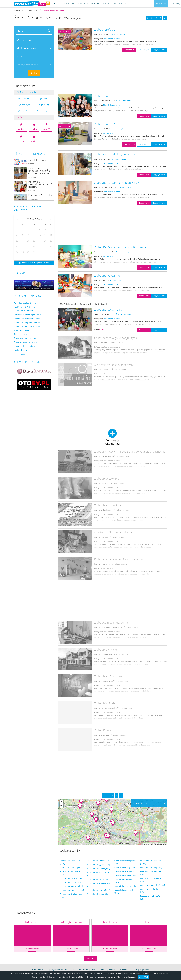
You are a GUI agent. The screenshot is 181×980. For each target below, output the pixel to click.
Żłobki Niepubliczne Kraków (26, 342)
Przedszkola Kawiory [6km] (71, 886)
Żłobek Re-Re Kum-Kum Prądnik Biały (117, 183)
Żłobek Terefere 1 (105, 96)
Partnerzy (124, 970)
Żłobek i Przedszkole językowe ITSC (116, 154)
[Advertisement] (112, 75)
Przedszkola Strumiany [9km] (126, 875)
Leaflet (145, 844)
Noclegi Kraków (20, 350)
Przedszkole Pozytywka (40, 195)
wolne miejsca (64, 31)
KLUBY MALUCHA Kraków (24, 307)
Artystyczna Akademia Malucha (113, 532)
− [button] (61, 806)
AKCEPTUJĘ (144, 977)
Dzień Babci (32, 922)
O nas (72, 970)
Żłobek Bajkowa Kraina (108, 310)
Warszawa (32, 177)
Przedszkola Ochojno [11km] (125, 886)
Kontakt (134, 970)
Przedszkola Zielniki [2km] (71, 867)
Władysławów (33, 199)
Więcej (91, 958)
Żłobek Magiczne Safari (108, 505)
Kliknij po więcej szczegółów (127, 977)
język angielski (45, 111)
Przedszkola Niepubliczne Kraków (28, 322)
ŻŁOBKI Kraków (20, 334)
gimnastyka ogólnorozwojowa (46, 99)
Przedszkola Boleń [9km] (124, 871)
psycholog (45, 105)
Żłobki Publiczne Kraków (24, 346)
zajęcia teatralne (27, 111)
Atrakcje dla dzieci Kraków (25, 303)
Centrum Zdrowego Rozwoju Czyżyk (116, 338)
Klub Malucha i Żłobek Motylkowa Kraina (119, 559)
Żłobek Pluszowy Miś (107, 479)
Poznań (31, 164)
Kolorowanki (27, 913)
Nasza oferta (83, 970)
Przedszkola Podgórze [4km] (72, 878)
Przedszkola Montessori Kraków (27, 319)
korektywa (26, 105)
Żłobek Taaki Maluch (39, 160)
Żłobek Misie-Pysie (106, 649)
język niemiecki (27, 99)
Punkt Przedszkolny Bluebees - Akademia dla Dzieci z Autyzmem (40, 171)
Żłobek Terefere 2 (105, 29)
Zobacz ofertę (129, 50)
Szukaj (34, 73)
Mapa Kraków (20, 354)
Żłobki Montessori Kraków (25, 338)
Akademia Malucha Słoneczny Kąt (115, 365)
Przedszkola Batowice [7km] (98, 861)
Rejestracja (145, 970)
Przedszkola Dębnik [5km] (71, 882)
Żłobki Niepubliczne (112, 39)
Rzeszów (31, 191)
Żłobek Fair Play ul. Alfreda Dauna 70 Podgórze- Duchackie (130, 452)
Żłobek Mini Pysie (105, 703)
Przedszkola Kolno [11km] (151, 867)
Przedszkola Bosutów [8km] (98, 868)
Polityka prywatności (39, 970)
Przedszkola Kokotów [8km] (98, 890)
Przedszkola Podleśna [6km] (72, 890)
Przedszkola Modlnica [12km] (153, 885)
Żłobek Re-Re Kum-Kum (109, 275)
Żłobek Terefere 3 (105, 124)
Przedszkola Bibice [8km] (97, 879)
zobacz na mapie (120, 34)
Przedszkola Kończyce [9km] (125, 867)
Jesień (149, 922)
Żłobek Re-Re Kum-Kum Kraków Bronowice (120, 247)
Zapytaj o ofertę (159, 50)
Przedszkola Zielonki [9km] (98, 894)
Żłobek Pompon (104, 730)
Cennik (94, 970)
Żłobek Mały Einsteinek (108, 676)
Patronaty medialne (108, 970)
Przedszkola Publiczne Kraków (27, 326)
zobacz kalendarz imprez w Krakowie (36, 263)
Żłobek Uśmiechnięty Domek (112, 622)
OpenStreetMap (154, 844)
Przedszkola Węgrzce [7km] (98, 864)
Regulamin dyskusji (59, 970)
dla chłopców (110, 922)
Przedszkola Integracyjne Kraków (28, 315)
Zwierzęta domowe (71, 922)
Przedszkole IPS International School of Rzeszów (40, 184)
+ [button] (61, 802)
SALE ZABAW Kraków (23, 330)
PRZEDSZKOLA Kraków (24, 311)
